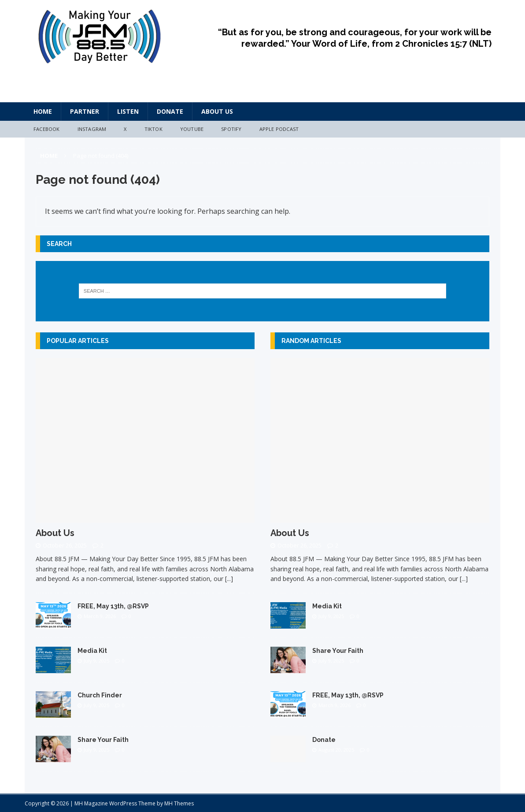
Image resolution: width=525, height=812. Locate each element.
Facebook (47, 129)
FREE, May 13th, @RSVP (113, 606)
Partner (85, 111)
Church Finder (100, 695)
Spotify (231, 129)
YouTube (192, 129)
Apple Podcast (279, 129)
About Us (217, 111)
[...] (229, 579)
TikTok (153, 129)
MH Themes (179, 803)
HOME (43, 111)
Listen (128, 111)
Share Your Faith (103, 740)
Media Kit (92, 651)
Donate (170, 111)
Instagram (92, 129)
